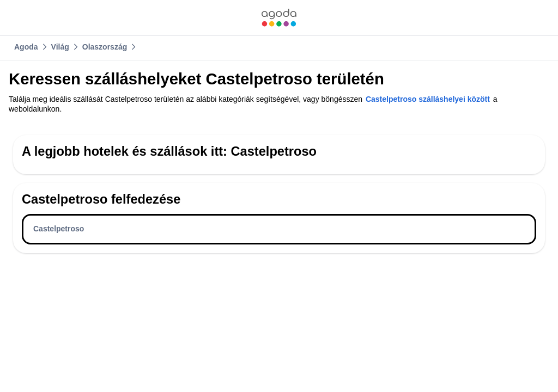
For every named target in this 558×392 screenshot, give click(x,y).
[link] (279, 18)
